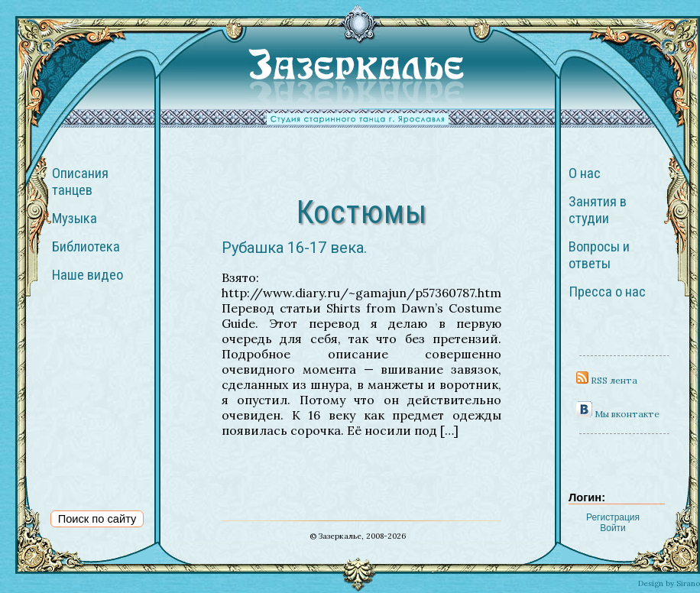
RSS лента (607, 380)
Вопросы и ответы (599, 255)
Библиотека (86, 247)
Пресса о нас (607, 292)
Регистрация (613, 517)
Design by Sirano (669, 583)
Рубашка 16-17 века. (294, 248)
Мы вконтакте (618, 414)
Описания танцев (80, 182)
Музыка (75, 219)
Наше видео (87, 275)
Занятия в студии (598, 210)
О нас (585, 173)
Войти (613, 528)
